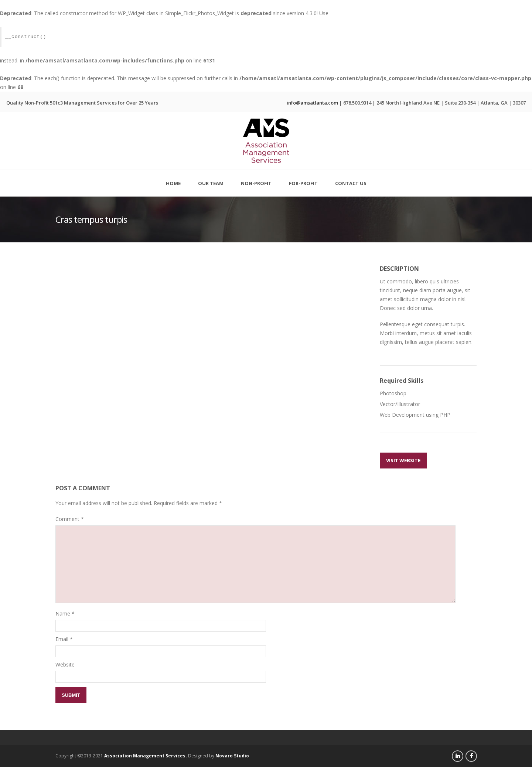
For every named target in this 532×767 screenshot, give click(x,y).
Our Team (211, 183)
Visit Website (403, 460)
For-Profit (303, 180)
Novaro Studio (232, 756)
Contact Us (351, 183)
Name (63, 613)
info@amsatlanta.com (312, 103)
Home (173, 183)
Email (62, 639)
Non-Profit (256, 180)
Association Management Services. (146, 756)
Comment (70, 519)
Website (65, 664)
